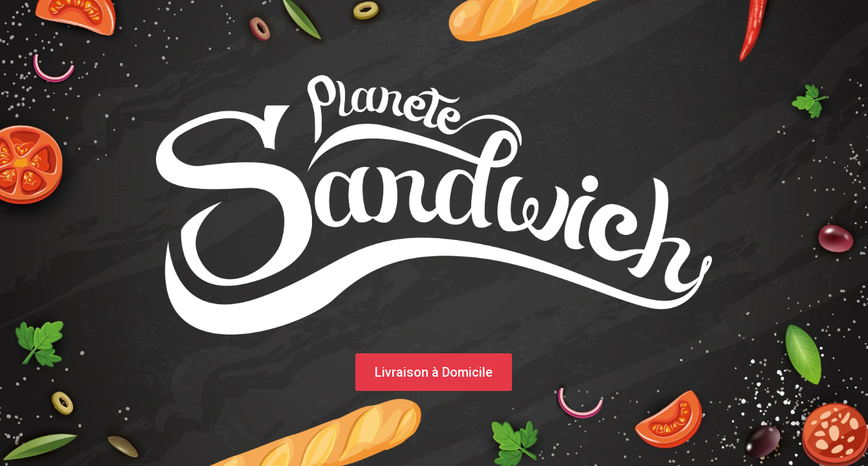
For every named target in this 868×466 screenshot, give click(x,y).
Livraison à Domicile (434, 372)
